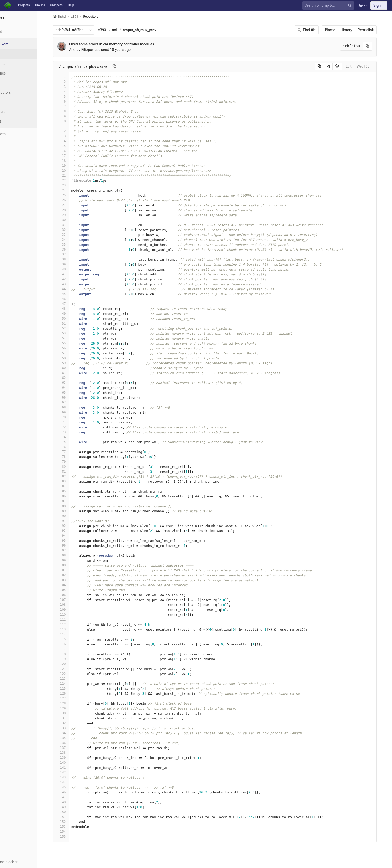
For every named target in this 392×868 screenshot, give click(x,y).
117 (71, 649)
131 (71, 718)
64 (71, 388)
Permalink (376, 30)
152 (71, 822)
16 (71, 151)
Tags (14, 83)
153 (71, 827)
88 (71, 506)
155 (71, 836)
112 (71, 624)
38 (71, 259)
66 (71, 397)
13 (71, 136)
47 (71, 304)
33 (71, 235)
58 (71, 358)
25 (71, 195)
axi (124, 30)
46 (71, 299)
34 (71, 240)
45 (71, 294)
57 (71, 353)
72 (71, 427)
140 (71, 762)
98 (71, 555)
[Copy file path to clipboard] (124, 66)
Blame (340, 30)
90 (71, 516)
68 (71, 407)
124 (71, 684)
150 (71, 812)
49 (71, 314)
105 (71, 590)
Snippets (56, 5)
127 (71, 698)
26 (71, 200)
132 (71, 723)
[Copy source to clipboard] (329, 66)
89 (71, 511)
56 (71, 348)
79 (71, 462)
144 (71, 782)
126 (71, 693)
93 (71, 531)
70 (71, 417)
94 (71, 536)
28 (71, 210)
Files (14, 54)
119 (71, 659)
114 (71, 634)
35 (71, 244)
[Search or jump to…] (329, 6)
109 (71, 610)
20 (71, 170)
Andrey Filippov (91, 50)
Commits (18, 64)
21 (71, 175)
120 (71, 664)
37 (71, 254)
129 (71, 708)
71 (71, 422)
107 (71, 600)
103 (71, 580)
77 (71, 452)
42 (71, 279)
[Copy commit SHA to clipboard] (377, 46)
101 (71, 570)
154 (71, 832)
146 (71, 792)
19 (71, 166)
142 (71, 772)
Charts (16, 121)
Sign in (379, 5)
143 (71, 777)
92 (71, 526)
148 (71, 802)
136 (71, 743)
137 (71, 748)
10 (71, 121)
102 (71, 575)
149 (71, 807)
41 (71, 274)
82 (71, 476)
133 (71, 728)
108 (71, 605)
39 (71, 264)
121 (71, 669)
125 (71, 688)
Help (71, 5)
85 (71, 491)
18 (71, 161)
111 (71, 619)
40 (71, 269)
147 (71, 797)
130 (71, 713)
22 (71, 180)
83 (71, 481)
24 (71, 190)
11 (71, 126)
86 (71, 496)
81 (71, 471)
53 (71, 333)
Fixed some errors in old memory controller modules (121, 44)
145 (71, 787)
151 (71, 817)
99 (71, 560)
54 (71, 338)
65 (71, 392)
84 (71, 486)
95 (71, 540)
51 (71, 323)
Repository (101, 17)
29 (71, 215)
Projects (24, 5)
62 (71, 378)
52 (71, 328)
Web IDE (373, 66)
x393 (112, 30)
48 (71, 309)
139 (71, 758)
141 (71, 767)
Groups (40, 5)
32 (71, 230)
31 (71, 225)
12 (71, 131)
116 (71, 644)
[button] (28, 862)
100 (71, 565)
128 (71, 703)
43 (71, 284)
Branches (18, 73)
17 (71, 156)
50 (71, 318)
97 (71, 550)
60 (71, 368)
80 (71, 466)
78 (71, 457)
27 (71, 205)
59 (71, 363)
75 (71, 442)
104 (71, 585)
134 (71, 733)
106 (71, 595)
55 (71, 343)
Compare (18, 112)
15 (71, 146)
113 (71, 629)
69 (71, 412)
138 (71, 753)
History (356, 30)
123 (71, 679)
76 (71, 447)
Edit (359, 66)
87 (71, 501)
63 (71, 383)
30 (71, 220)
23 (71, 185)
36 (71, 249)
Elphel (69, 16)
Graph (15, 102)
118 (71, 654)
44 (71, 289)
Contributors (21, 92)
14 (71, 141)
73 (71, 432)
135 (71, 738)
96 (71, 545)
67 (71, 402)
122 (71, 674)
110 (71, 614)
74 (71, 437)
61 (71, 373)
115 (71, 639)
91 (71, 521)
